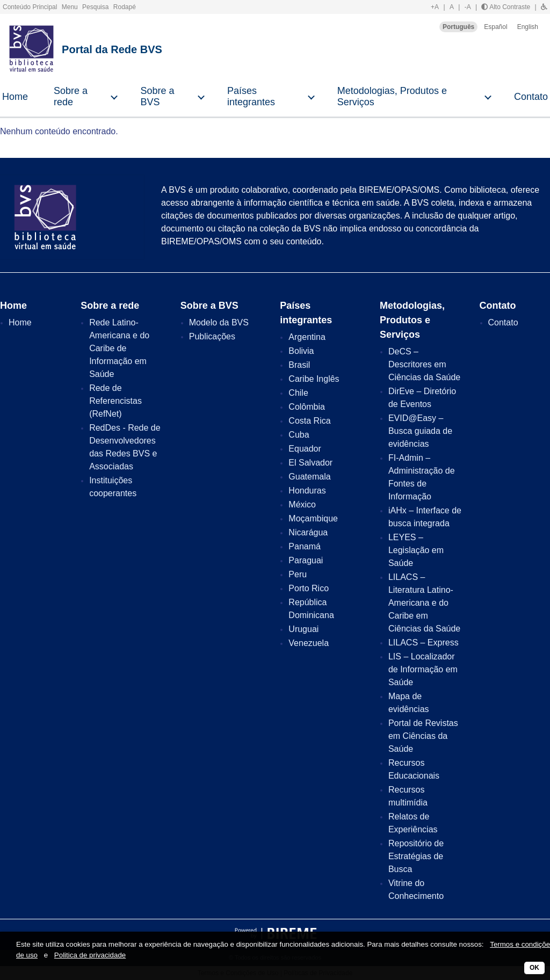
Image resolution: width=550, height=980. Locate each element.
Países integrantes (251, 96)
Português (458, 27)
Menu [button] (71, 7)
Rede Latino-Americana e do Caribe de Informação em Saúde (119, 348)
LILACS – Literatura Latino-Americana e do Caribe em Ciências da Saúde (424, 603)
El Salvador (310, 463)
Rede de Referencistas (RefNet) (115, 401)
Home (15, 97)
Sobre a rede (71, 96)
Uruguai (303, 629)
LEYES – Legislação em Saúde (416, 550)
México (302, 504)
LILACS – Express (424, 643)
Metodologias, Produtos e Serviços (392, 96)
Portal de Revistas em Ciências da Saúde (423, 736)
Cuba (299, 435)
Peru (298, 574)
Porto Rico (309, 588)
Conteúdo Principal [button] (31, 7)
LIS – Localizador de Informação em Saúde (423, 669)
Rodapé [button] (125, 7)
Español (495, 27)
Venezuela (309, 643)
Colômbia (307, 407)
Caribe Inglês (314, 379)
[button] (544, 7)
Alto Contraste (506, 7)
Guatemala (309, 477)
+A (435, 7)
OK (534, 968)
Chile (298, 393)
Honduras (307, 491)
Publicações (212, 336)
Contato (503, 322)
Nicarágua (308, 532)
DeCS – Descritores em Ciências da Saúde (424, 364)
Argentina (307, 337)
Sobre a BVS (157, 96)
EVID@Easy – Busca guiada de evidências (420, 431)
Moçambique (313, 518)
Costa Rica (309, 421)
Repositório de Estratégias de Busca (416, 856)
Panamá (305, 546)
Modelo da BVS (219, 322)
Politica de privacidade (90, 955)
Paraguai (306, 560)
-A (468, 7)
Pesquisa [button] (96, 7)
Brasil (299, 365)
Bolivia (301, 351)
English (528, 27)
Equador (305, 449)
